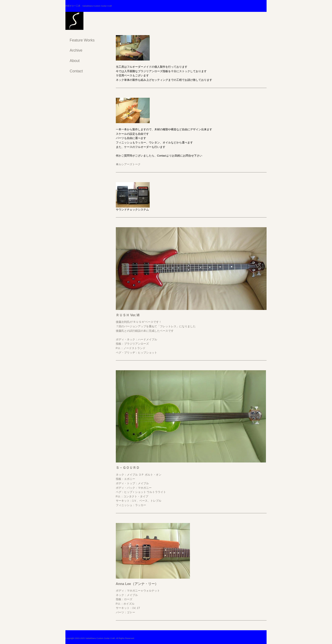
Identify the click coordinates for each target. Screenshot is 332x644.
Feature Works (82, 40)
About (75, 61)
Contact (76, 71)
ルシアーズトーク (130, 164)
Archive (76, 50)
